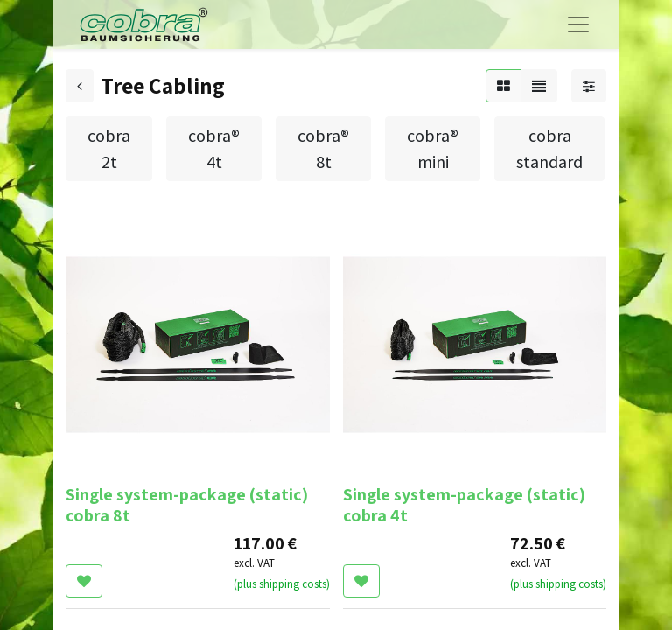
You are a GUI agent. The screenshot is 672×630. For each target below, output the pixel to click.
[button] (84, 581)
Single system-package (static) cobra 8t (187, 505)
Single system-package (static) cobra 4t (464, 505)
